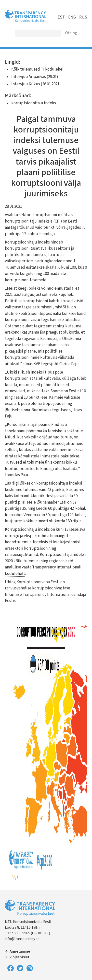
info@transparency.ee (22, 939)
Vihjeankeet (20, 957)
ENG (72, 17)
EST (61, 17)
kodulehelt (15, 574)
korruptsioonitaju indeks (34, 103)
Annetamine (20, 951)
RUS (83, 17)
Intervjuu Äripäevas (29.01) (35, 77)
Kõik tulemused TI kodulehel (37, 69)
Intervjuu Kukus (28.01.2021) (36, 84)
